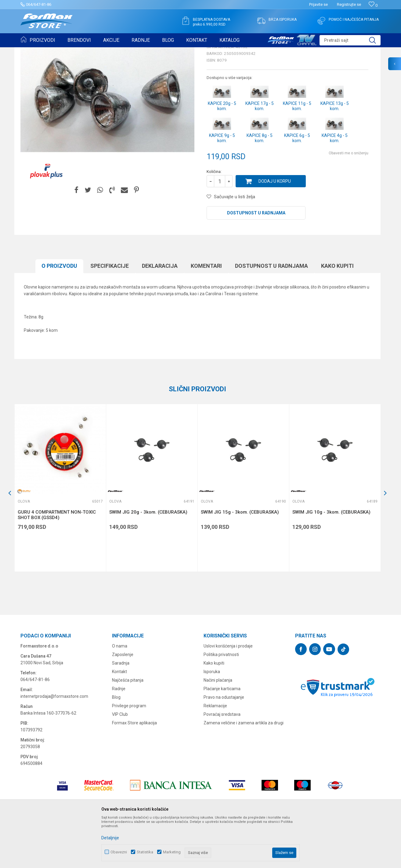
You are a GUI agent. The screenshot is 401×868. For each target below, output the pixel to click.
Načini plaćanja (218, 727)
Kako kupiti (337, 313)
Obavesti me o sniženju (349, 200)
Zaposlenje (123, 702)
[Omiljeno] (373, 5)
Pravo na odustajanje (224, 744)
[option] (60, 535)
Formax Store (32, 51)
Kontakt (119, 719)
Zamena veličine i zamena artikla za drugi (244, 770)
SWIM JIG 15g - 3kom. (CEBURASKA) (240, 559)
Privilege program (129, 753)
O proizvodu (59, 313)
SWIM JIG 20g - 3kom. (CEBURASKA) (148, 559)
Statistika (145, 852)
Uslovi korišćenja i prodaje (228, 693)
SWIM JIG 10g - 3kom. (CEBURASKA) (331, 559)
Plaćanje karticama (222, 736)
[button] (350, 40)
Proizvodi (55, 51)
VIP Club (120, 762)
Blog (116, 744)
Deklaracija (160, 313)
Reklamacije (215, 753)
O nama (120, 693)
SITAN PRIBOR (79, 51)
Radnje (119, 736)
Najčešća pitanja (128, 727)
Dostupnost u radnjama (256, 260)
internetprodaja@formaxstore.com (54, 744)
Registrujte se (349, 4)
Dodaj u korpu (275, 228)
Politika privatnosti (221, 702)
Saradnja (121, 710)
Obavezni (119, 852)
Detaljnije (110, 838)
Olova (101, 51)
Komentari (206, 313)
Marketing (172, 852)
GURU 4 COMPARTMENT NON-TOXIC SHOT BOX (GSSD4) (57, 562)
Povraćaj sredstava (222, 762)
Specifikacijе (110, 313)
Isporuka (212, 719)
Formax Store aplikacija (134, 770)
